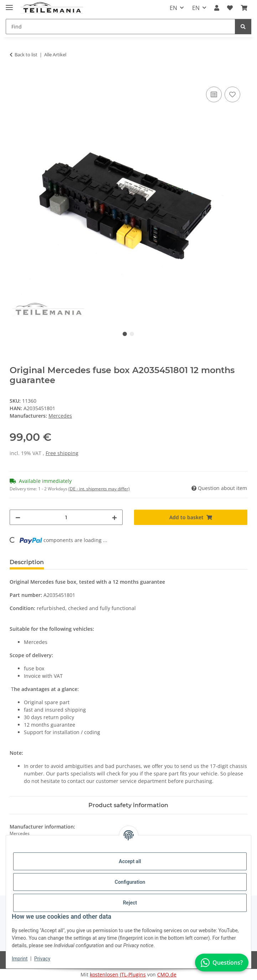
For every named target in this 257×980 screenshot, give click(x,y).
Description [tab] (27, 562)
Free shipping (62, 453)
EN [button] (173, 8)
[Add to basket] (15, 77)
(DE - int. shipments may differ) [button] (99, 489)
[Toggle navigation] (9, 4)
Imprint (20, 959)
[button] (217, 8)
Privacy (42, 959)
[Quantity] (66, 517)
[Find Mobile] (120, 27)
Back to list (26, 55)
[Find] (243, 27)
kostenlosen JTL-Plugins (118, 974)
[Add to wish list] (232, 94)
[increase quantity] (114, 517)
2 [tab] (132, 334)
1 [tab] (125, 334)
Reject (130, 903)
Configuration (130, 882)
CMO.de (167, 974)
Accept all (130, 861)
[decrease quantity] (18, 517)
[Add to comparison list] (214, 94)
